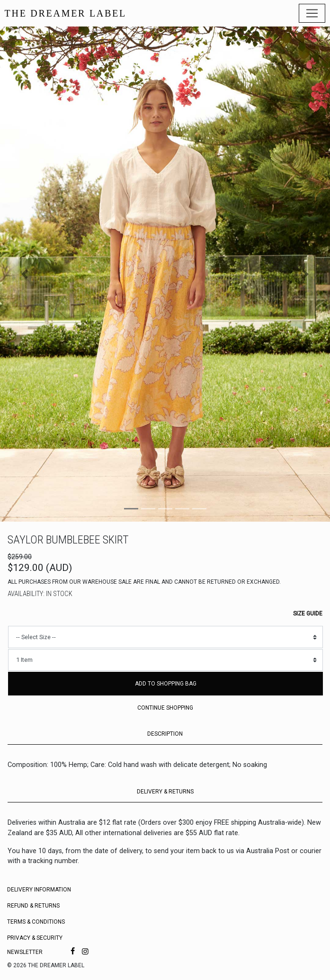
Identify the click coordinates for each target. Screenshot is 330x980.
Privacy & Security (35, 938)
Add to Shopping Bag (166, 684)
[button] (25, 274)
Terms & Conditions (36, 922)
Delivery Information (39, 890)
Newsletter (25, 952)
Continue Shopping (165, 708)
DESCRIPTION (165, 734)
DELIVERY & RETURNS (165, 792)
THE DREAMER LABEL (66, 13)
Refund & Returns (33, 906)
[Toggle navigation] (312, 13)
